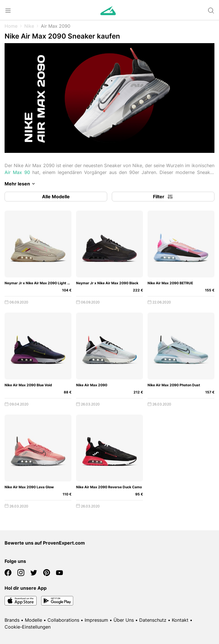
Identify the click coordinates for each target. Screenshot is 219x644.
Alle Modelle (56, 197)
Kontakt (180, 620)
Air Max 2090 (56, 26)
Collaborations (63, 620)
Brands (12, 620)
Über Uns (124, 620)
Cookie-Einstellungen (28, 627)
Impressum (96, 620)
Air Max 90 (17, 172)
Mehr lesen (21, 184)
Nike (29, 26)
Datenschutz (153, 620)
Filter (163, 197)
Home (11, 26)
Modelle (33, 620)
